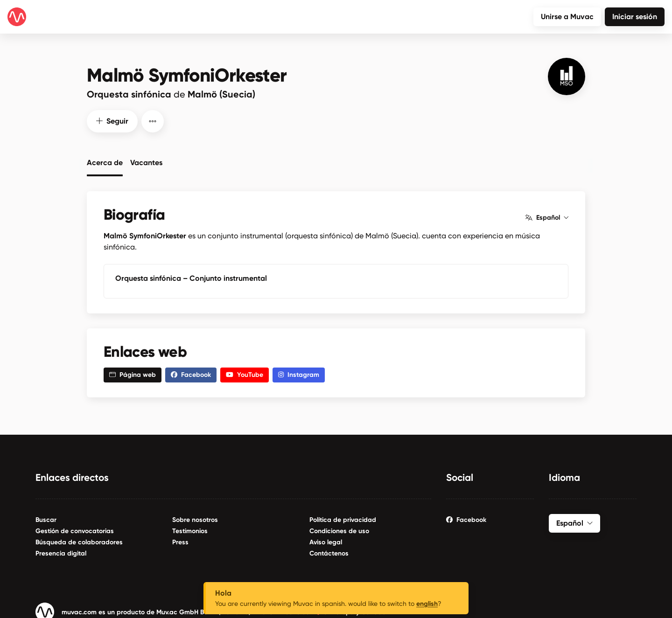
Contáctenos (329, 553)
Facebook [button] (191, 374)
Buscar (46, 519)
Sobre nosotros (195, 519)
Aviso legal (326, 542)
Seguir (112, 120)
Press (180, 542)
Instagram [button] (299, 374)
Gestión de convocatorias (75, 531)
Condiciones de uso (339, 531)
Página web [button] (133, 374)
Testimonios (190, 531)
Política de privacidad (343, 519)
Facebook (466, 519)
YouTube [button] (245, 374)
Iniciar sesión (635, 17)
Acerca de (105, 162)
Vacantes (146, 162)
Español (547, 217)
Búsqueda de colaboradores (79, 542)
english (427, 604)
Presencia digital (61, 553)
